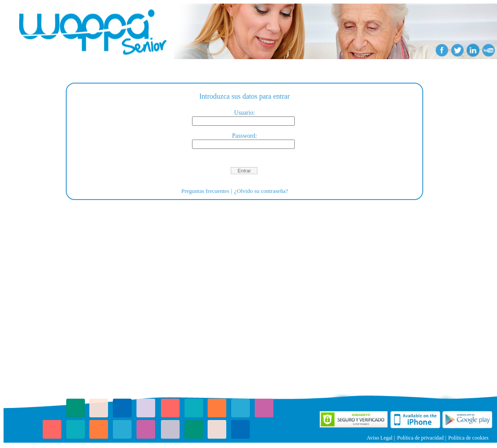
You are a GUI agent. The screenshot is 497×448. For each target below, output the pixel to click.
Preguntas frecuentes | (207, 191)
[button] (244, 171)
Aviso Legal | (381, 438)
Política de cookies (468, 438)
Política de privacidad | (421, 438)
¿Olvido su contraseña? (261, 191)
